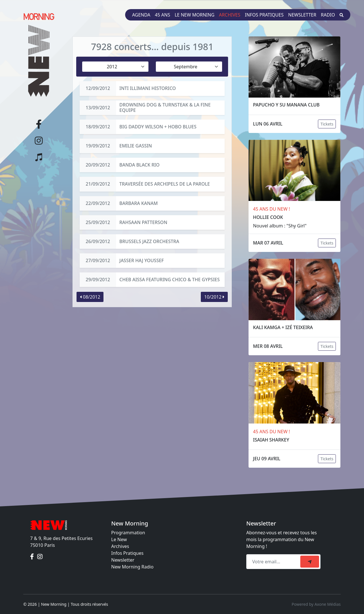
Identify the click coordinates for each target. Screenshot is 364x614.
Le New (119, 539)
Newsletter (302, 15)
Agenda (141, 15)
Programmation (128, 533)
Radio (328, 15)
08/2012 (90, 297)
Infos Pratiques (127, 553)
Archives (230, 15)
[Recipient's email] (274, 562)
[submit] (310, 562)
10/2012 (214, 297)
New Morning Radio (132, 567)
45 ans (163, 15)
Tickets (327, 124)
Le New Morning (195, 15)
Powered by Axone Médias (316, 604)
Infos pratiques (264, 15)
